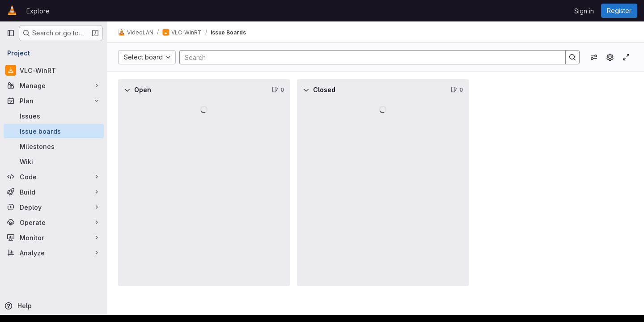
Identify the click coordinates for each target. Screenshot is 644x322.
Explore (38, 11)
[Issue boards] (54, 131)
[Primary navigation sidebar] (11, 33)
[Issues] (54, 116)
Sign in (584, 11)
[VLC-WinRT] (54, 70)
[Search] (368, 57)
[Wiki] (54, 161)
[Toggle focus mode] (626, 57)
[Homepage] (12, 11)
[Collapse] (127, 90)
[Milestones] (54, 146)
